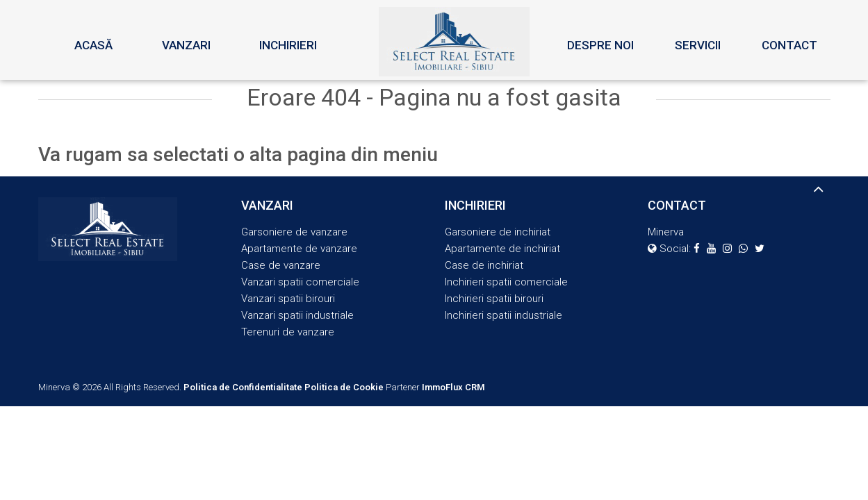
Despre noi (600, 45)
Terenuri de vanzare (288, 332)
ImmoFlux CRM (453, 387)
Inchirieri (288, 45)
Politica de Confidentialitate (243, 387)
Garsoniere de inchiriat (498, 232)
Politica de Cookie (344, 387)
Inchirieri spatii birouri (494, 299)
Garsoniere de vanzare (294, 232)
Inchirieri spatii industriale (503, 315)
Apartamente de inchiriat (502, 249)
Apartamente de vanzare (299, 249)
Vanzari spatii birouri (288, 299)
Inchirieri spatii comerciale (506, 282)
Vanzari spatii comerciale (300, 282)
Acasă (93, 45)
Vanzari (186, 45)
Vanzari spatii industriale (297, 315)
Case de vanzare (281, 265)
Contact (789, 45)
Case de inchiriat (484, 265)
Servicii (698, 45)
